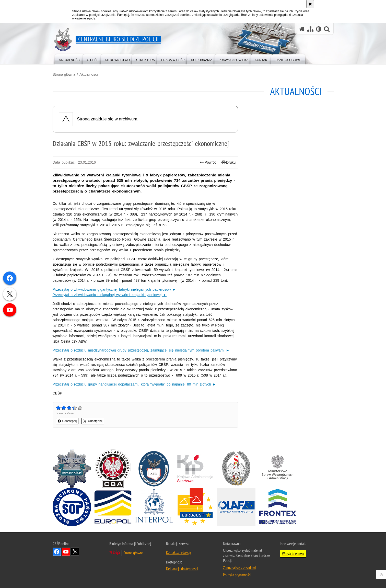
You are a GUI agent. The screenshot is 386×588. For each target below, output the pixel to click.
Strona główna (64, 74)
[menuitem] (70, 59)
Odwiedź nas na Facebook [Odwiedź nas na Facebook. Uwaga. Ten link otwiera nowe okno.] (57, 552)
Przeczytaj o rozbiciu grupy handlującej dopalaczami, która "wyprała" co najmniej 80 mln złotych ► (134, 384)
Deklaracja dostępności (182, 569)
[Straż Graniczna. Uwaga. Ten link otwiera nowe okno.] (236, 469)
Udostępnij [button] (67, 421)
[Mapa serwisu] (310, 29)
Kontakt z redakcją (179, 552)
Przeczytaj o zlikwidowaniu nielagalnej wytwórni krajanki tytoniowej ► (110, 295)
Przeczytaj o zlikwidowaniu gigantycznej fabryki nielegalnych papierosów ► (114, 289)
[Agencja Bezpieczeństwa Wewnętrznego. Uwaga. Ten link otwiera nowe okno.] (154, 469)
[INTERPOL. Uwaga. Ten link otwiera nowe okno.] (154, 507)
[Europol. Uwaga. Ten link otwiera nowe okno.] (113, 507)
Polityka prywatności (237, 575)
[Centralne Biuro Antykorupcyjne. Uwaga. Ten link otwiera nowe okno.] (113, 469)
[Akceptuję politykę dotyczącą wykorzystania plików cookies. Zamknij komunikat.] (310, 4)
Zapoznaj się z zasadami (239, 568)
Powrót (208, 162)
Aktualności (89, 74)
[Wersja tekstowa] (319, 29)
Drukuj (229, 162)
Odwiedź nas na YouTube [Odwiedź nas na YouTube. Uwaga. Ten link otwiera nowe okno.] (66, 552)
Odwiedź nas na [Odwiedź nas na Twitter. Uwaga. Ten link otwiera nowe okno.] (75, 552)
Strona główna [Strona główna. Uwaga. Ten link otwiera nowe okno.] (133, 553)
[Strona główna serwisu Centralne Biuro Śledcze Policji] (302, 29)
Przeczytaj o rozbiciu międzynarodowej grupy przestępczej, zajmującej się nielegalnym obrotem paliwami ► (141, 350)
